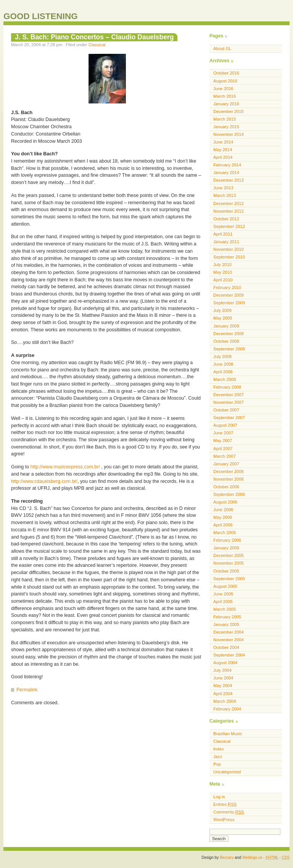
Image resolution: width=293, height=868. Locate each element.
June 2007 (223, 433)
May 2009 (223, 318)
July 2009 (222, 310)
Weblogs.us (252, 858)
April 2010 (223, 280)
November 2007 (229, 402)
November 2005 (229, 563)
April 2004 (223, 694)
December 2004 (229, 632)
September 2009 (229, 303)
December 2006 (229, 471)
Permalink (27, 690)
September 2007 (229, 418)
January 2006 (226, 548)
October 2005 (226, 571)
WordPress (224, 820)
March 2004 (225, 701)
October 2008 (226, 341)
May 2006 (223, 517)
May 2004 (223, 686)
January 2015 (226, 127)
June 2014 (223, 142)
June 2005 (223, 594)
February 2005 (227, 617)
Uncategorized (227, 772)
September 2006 (229, 494)
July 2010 (222, 265)
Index (218, 749)
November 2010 (229, 249)
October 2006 (226, 487)
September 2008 (229, 349)
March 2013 (225, 195)
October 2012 (226, 219)
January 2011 (226, 242)
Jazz (218, 757)
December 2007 (229, 395)
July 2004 (222, 670)
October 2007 (226, 410)
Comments (229, 812)
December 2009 (229, 295)
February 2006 (227, 540)
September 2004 (229, 655)
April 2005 (223, 602)
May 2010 (223, 272)
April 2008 (223, 372)
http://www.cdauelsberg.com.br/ (44, 481)
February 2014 (227, 165)
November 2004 (229, 640)
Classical (97, 45)
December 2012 (229, 203)
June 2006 (223, 510)
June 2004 (223, 678)
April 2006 (223, 525)
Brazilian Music (228, 734)
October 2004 (226, 647)
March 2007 (225, 456)
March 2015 (225, 119)
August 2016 (225, 81)
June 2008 (223, 364)
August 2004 (225, 663)
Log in (219, 797)
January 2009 (226, 326)
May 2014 (223, 150)
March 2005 (225, 609)
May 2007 (223, 440)
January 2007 (226, 464)
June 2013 (223, 188)
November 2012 (229, 211)
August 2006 (225, 502)
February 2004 (227, 709)
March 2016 (225, 96)
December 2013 (229, 180)
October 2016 (226, 73)
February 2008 (227, 387)
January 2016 (226, 104)
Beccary (227, 858)
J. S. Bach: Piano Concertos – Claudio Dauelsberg (94, 37)
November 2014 (229, 134)
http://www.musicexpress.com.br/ (65, 467)
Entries (225, 804)
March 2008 (225, 379)
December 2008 (229, 334)
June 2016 (223, 89)
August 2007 (225, 425)
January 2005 (226, 624)
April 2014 (223, 157)
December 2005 (229, 555)
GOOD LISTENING (41, 16)
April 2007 (223, 449)
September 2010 (229, 257)
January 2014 (226, 173)
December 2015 (229, 111)
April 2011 (223, 234)
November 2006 (229, 479)
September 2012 (229, 226)
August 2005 (225, 586)
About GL (222, 48)
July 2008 (222, 357)
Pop (217, 764)
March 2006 (225, 532)
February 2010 (227, 287)
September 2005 (229, 579)
